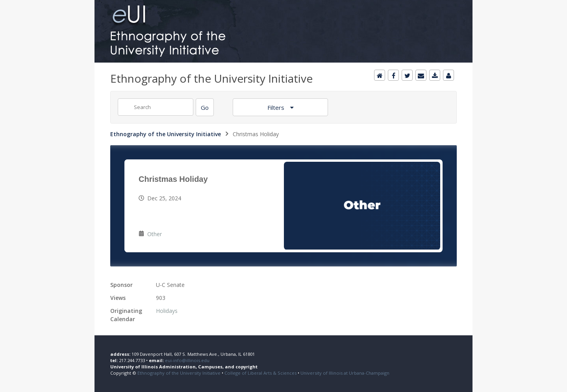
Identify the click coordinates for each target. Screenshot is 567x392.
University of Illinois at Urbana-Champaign (345, 373)
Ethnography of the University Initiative (166, 134)
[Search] (205, 107)
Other (155, 234)
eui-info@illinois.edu (187, 360)
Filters (277, 107)
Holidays (167, 311)
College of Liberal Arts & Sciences (260, 373)
